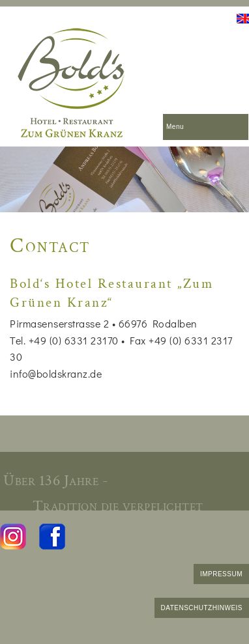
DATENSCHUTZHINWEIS (202, 608)
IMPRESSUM (221, 574)
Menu (175, 127)
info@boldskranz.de (56, 373)
